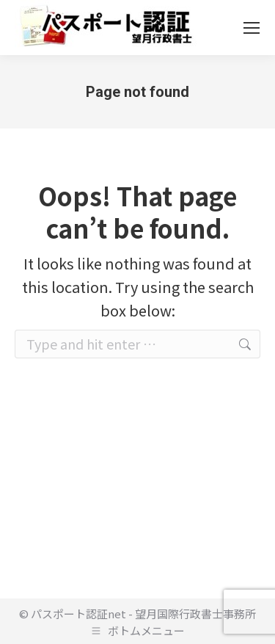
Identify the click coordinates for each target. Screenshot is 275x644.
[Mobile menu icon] (252, 28)
